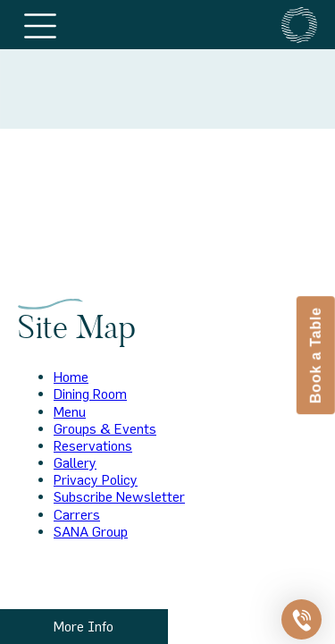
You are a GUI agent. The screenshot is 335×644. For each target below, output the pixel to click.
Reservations (93, 445)
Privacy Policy (96, 479)
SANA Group (91, 531)
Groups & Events (105, 428)
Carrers (77, 514)
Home (71, 377)
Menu (70, 411)
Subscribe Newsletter (119, 496)
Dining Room (90, 394)
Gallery (75, 462)
